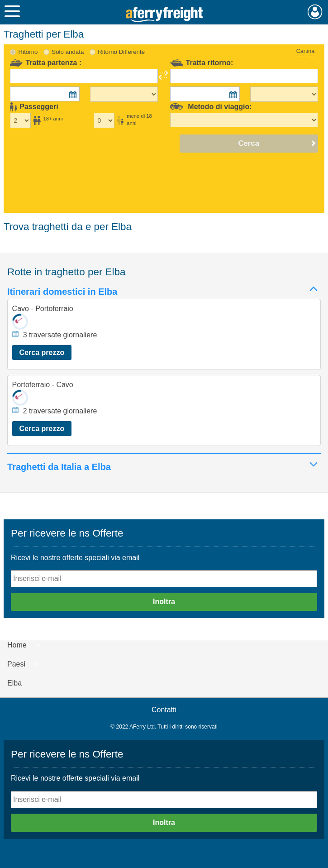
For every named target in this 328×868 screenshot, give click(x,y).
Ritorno (28, 52)
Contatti (164, 710)
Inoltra (164, 602)
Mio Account (315, 12)
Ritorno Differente (121, 52)
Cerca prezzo (42, 352)
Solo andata (68, 52)
